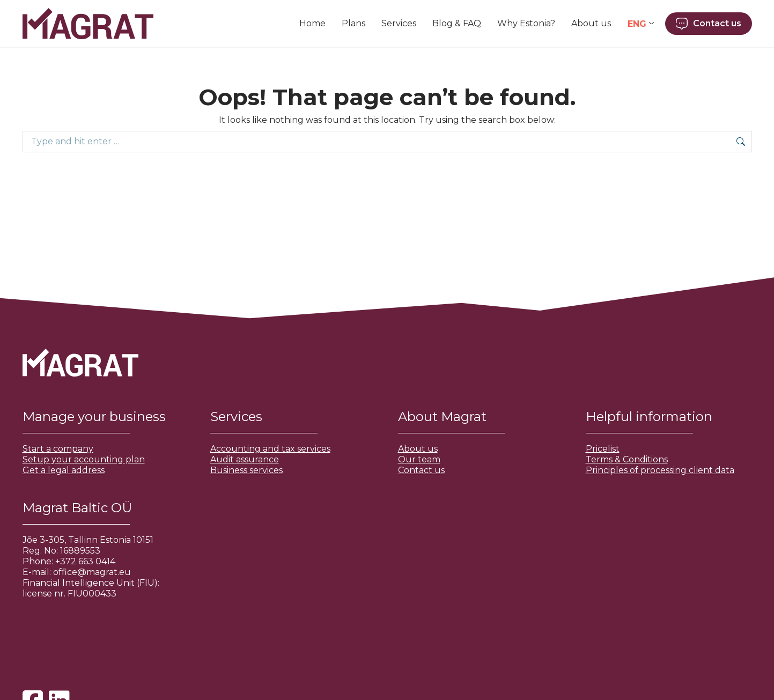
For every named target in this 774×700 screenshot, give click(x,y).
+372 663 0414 (85, 561)
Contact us (421, 470)
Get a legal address (64, 470)
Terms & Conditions (627, 459)
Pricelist (603, 449)
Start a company (58, 449)
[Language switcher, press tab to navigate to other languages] (641, 24)
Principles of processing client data (660, 470)
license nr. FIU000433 (69, 594)
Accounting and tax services (270, 449)
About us (418, 449)
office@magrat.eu (92, 572)
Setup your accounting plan (84, 459)
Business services (246, 470)
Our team (419, 459)
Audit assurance (245, 459)
